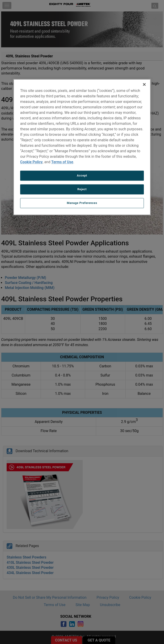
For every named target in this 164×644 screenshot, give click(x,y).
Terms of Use (62, 162)
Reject (82, 189)
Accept (82, 175)
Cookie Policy (31, 162)
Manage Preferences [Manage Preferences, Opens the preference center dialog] (82, 203)
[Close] (144, 84)
